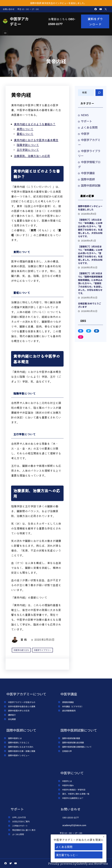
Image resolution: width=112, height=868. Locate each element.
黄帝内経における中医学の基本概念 (36, 140)
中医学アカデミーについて (26, 694)
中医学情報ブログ (89, 164)
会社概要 (12, 719)
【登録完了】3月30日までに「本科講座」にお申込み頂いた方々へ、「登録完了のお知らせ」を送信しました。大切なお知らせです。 (90, 255)
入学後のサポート (20, 826)
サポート (86, 121)
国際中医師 (88, 179)
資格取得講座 (68, 702)
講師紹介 (12, 715)
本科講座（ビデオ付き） (73, 706)
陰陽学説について (28, 145)
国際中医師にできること (19, 742)
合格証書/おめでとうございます (90, 305)
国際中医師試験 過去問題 (73, 742)
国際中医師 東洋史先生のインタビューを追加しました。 (58, 3)
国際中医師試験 (91, 185)
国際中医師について (21, 730)
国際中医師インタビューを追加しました (90, 208)
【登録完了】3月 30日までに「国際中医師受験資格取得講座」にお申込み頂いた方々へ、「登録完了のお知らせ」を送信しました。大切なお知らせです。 (90, 283)
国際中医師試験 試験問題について (77, 747)
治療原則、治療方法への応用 (32, 156)
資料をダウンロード (95, 21)
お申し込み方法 (19, 817)
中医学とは (67, 781)
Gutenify (82, 863)
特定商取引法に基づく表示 (24, 830)
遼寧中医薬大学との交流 (19, 711)
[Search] (99, 93)
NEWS (85, 115)
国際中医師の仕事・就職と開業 (22, 751)
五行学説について (28, 150)
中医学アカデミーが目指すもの (22, 702)
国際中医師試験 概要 (71, 738)
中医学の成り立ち (21, 650)
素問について (25, 129)
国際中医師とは (15, 738)
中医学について (72, 773)
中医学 (85, 134)
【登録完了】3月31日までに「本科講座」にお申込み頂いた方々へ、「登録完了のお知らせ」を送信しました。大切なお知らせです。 (90, 228)
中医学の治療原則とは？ (73, 798)
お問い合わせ (9, 9)
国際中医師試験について (79, 730)
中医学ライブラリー (42, 650)
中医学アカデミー (19, 21)
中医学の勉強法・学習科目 (74, 790)
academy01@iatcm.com (74, 825)
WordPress (101, 863)
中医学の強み (68, 785)
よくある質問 (89, 127)
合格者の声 (67, 751)
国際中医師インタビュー (19, 755)
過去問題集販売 (69, 711)
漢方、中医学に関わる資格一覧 (76, 794)
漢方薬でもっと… (67, 855)
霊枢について (25, 134)
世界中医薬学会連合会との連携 (22, 706)
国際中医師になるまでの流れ (21, 747)
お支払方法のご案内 (21, 821)
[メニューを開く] (5, 33)
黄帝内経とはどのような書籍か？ (35, 124)
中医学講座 (88, 173)
